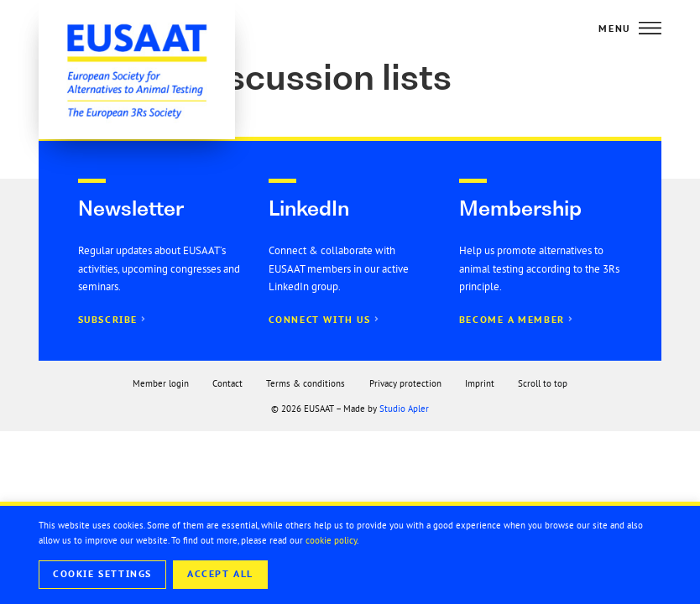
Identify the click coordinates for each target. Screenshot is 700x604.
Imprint (480, 383)
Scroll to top (543, 383)
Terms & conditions (306, 383)
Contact (227, 383)
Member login (161, 383)
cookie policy (331, 540)
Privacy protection (405, 383)
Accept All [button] (220, 574)
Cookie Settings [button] (102, 574)
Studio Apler (404, 409)
